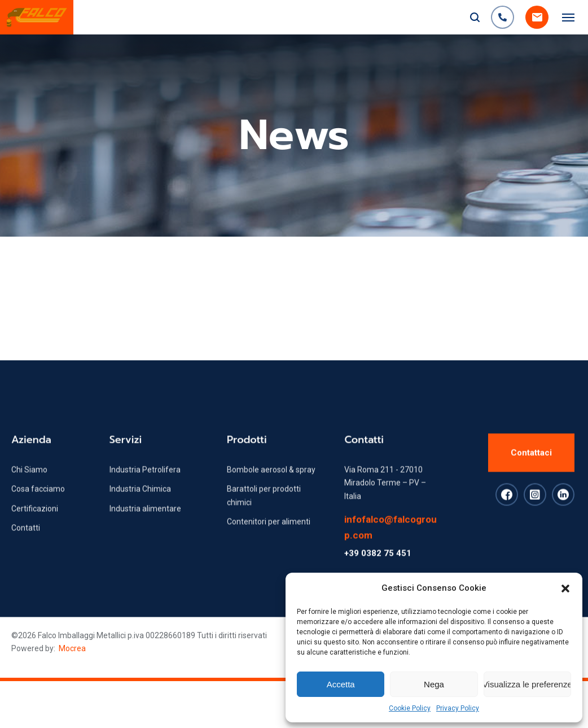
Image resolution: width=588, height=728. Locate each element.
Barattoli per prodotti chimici (264, 514)
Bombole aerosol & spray (271, 489)
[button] (565, 588)
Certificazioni (35, 528)
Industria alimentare (145, 528)
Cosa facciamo (38, 508)
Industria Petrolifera (145, 489)
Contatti (26, 547)
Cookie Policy (410, 708)
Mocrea (72, 648)
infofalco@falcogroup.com (390, 546)
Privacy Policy (458, 708)
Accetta (341, 684)
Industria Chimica (140, 508)
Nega (434, 684)
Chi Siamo (29, 489)
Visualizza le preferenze (527, 684)
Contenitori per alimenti (269, 540)
